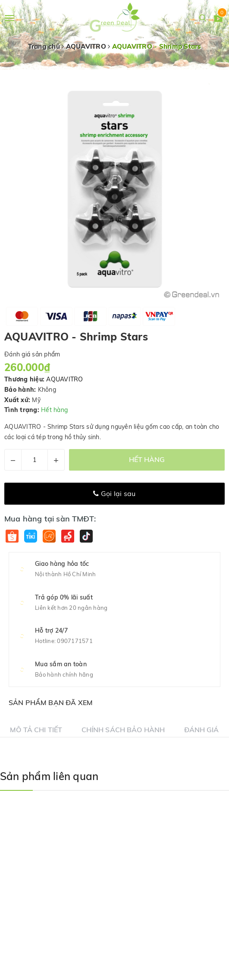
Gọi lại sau (114, 493)
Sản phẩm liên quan (49, 776)
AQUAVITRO (64, 379)
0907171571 (75, 641)
